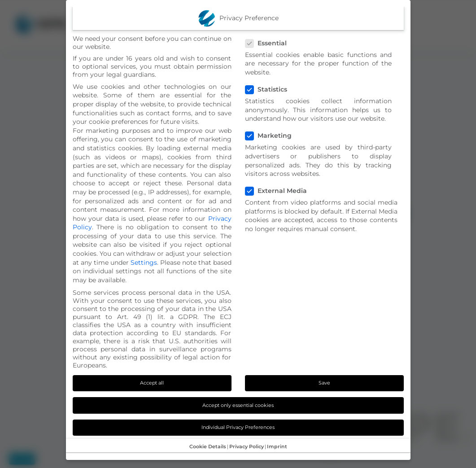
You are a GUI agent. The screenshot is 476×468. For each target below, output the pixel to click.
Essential (270, 43)
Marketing (272, 136)
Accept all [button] (152, 383)
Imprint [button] (277, 446)
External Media (280, 191)
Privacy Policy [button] (247, 446)
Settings (144, 262)
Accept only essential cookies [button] (238, 405)
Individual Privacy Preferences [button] (238, 427)
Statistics (270, 89)
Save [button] (324, 383)
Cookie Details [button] (208, 446)
